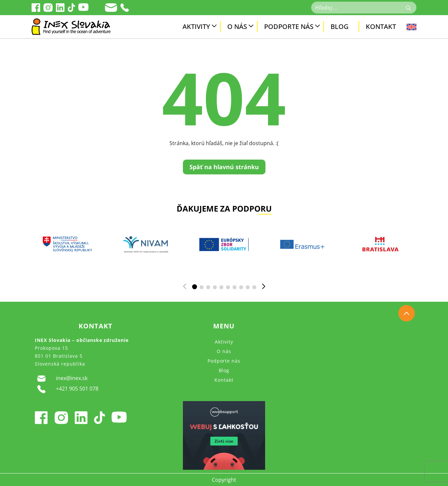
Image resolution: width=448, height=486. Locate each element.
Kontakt (381, 26)
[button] (195, 287)
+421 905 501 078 (67, 389)
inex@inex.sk (61, 378)
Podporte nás (289, 26)
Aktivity (196, 26)
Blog (340, 26)
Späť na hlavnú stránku (224, 167)
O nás (237, 26)
